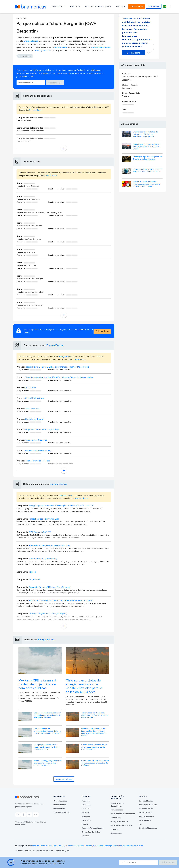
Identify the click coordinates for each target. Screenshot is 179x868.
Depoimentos (59, 809)
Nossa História (60, 805)
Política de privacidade (43, 851)
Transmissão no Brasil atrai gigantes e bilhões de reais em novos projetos (95, 715)
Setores (120, 7)
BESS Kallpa (31, 388)
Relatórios (87, 820)
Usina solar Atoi (32, 409)
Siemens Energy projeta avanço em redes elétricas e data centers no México (48, 763)
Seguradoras (116, 833)
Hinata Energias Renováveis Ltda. (44, 519)
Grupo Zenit (34, 580)
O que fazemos (60, 801)
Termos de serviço (24, 851)
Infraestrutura (145, 813)
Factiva (85, 824)
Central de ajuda (62, 851)
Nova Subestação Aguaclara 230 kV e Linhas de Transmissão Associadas (59, 377)
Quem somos (57, 7)
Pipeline (85, 836)
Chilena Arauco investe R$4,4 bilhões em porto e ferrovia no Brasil (146, 147)
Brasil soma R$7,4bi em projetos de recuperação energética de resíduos (95, 763)
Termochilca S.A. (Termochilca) (43, 559)
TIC (141, 824)
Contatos (86, 809)
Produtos (74, 7)
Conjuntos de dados (91, 832)
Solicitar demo (136, 6)
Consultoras (116, 818)
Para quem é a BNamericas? (97, 7)
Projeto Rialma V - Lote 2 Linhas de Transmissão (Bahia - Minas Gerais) (57, 367)
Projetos (86, 801)
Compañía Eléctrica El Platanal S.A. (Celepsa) (49, 587)
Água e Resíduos (146, 816)
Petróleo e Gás (146, 809)
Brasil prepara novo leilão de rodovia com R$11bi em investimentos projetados (145, 134)
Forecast (86, 816)
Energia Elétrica (31, 41)
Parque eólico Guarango (36, 440)
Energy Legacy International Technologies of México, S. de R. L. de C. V (61, 506)
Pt (166, 6)
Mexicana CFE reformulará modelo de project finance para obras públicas (37, 684)
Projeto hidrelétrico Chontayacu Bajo (42, 430)
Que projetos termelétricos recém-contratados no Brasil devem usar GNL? (46, 747)
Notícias (86, 813)
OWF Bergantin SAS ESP (40, 532)
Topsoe (32, 572)
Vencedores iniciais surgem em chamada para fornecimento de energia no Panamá (47, 715)
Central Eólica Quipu (34, 398)
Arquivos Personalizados (93, 828)
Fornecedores (117, 810)
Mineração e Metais (148, 805)
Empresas (86, 805)
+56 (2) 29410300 (44, 51)
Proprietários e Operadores (123, 814)
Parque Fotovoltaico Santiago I (39, 450)
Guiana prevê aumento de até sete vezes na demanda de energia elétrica (94, 747)
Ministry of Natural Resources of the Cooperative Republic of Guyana (61, 600)
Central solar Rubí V (34, 419)
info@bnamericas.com (101, 47)
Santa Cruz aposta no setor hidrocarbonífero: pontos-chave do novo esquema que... (146, 184)
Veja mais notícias (64, 779)
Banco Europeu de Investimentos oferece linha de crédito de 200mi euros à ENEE (47, 731)
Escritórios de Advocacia (121, 825)
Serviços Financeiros (120, 822)
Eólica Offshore (60, 47)
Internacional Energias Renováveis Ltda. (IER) (49, 545)
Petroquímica (145, 820)
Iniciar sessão (154, 6)
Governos (115, 829)
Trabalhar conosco (61, 813)
